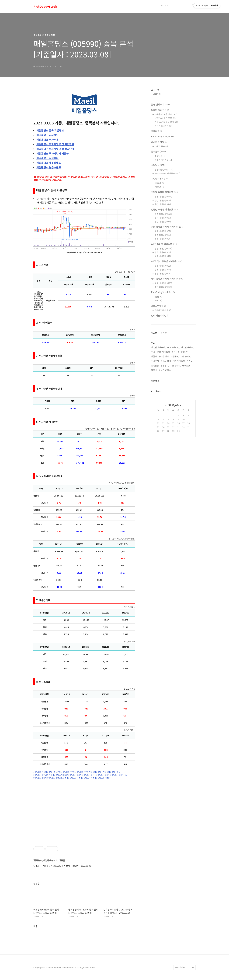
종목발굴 (160, 156)
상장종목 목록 (159, 142)
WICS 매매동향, (164, 352)
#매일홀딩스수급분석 (42, 775)
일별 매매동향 (163, 197)
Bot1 (158, 297)
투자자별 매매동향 (53, 153)
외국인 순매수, (187, 347)
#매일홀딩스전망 (100, 772)
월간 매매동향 (163, 204)
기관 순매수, (176, 365)
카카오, (190, 361)
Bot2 (158, 301)
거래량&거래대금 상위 (167, 122)
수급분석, (155, 361)
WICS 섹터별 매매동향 (164, 244)
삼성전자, (165, 365)
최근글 (154, 333)
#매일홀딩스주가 (68, 772)
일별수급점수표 (164, 170)
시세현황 (47, 135)
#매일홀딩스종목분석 (52, 772)
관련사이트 (180, 967)
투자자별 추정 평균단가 (55, 149)
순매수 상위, (164, 356)
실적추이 (47, 158)
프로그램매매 (159, 306)
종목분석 (158, 152)
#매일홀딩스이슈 (86, 778)
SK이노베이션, (173, 347)
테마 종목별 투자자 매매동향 (167, 279)
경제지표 (157, 131)
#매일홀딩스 (38, 772)
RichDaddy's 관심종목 (167, 173)
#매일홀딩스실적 (75, 775)
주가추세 (47, 140)
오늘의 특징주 (160, 110)
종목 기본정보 (50, 130)
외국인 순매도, (165, 370)
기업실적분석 (159, 179)
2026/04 (173, 405)
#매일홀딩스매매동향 (59, 775)
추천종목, (175, 356)
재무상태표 (49, 163)
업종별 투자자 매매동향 (165, 209)
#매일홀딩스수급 (114, 772)
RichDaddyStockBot (163, 292)
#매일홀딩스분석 (72, 778)
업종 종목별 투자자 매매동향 (167, 227)
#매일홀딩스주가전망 (84, 772)
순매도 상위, (166, 361)
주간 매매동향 (163, 200)
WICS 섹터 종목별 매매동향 (167, 261)
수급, (153, 352)
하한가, (154, 370)
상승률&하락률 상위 (166, 114)
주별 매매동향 (163, 235)
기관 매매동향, (179, 361)
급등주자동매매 (163, 310)
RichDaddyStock (45, 7)
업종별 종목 (161, 146)
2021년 (160, 183)
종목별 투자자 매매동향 (165, 192)
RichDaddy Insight (162, 136)
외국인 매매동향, (158, 347)
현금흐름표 (49, 167)
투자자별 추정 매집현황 (55, 144)
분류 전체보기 (161, 104)
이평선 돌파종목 (163, 126)
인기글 (164, 333)
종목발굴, (155, 365)
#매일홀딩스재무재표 (119, 775)
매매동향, (186, 365)
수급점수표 (156, 94)
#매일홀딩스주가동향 (101, 778)
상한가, (154, 356)
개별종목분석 (163, 160)
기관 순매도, (186, 356)
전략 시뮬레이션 (160, 315)
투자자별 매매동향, (180, 352)
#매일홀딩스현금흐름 (56, 778)
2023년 (159, 187)
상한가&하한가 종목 (166, 118)
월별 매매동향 (162, 239)
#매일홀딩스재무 (103, 775)
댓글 (35, 926)
